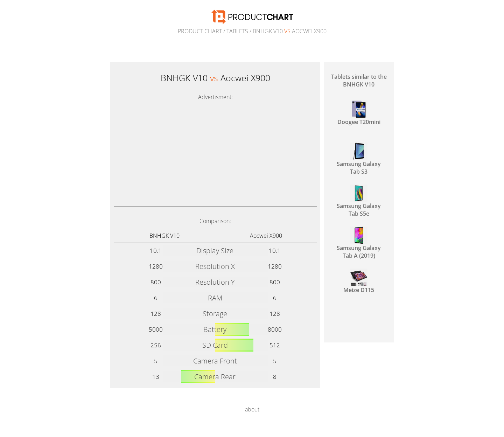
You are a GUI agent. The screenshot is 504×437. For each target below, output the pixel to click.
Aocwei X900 (266, 236)
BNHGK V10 (164, 236)
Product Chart (200, 31)
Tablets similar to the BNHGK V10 (359, 81)
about (252, 409)
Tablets (237, 31)
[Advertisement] (215, 154)
